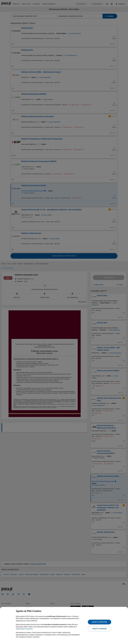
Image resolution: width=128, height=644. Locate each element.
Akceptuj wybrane (99, 629)
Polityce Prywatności (26, 629)
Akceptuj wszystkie (100, 622)
